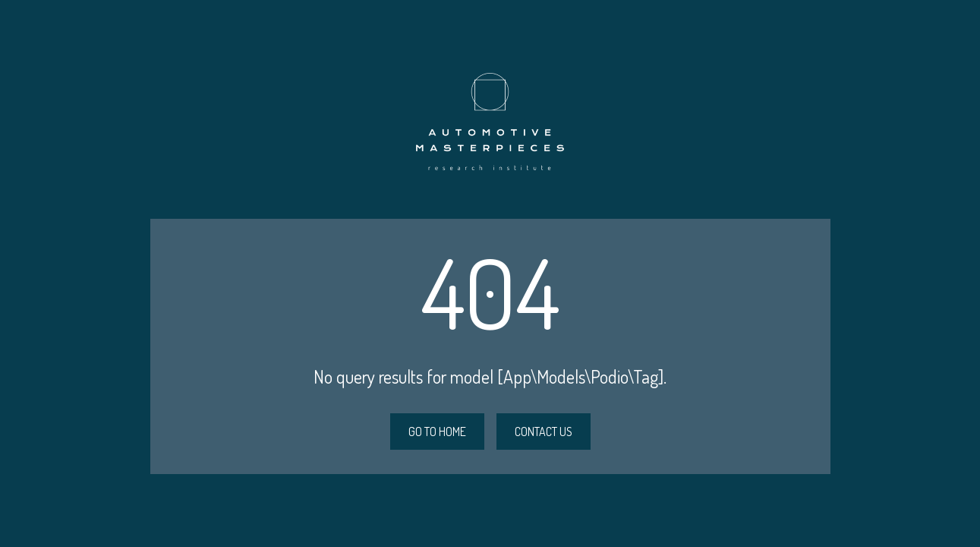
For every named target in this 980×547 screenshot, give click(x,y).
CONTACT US (544, 432)
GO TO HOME (437, 432)
